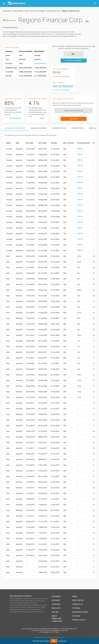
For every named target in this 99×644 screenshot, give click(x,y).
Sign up (80, 149)
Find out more (62, 641)
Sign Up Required (41, 63)
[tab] (15, 128)
